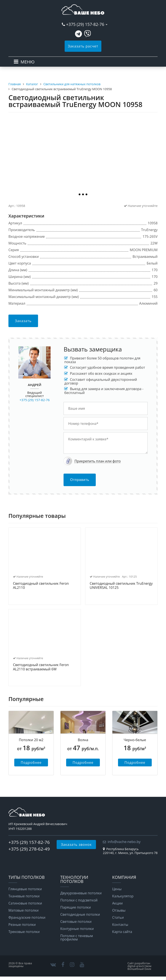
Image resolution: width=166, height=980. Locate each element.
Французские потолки (27, 917)
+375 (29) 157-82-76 (85, 24)
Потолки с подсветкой (79, 900)
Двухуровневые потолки (81, 893)
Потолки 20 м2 (31, 740)
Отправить (80, 480)
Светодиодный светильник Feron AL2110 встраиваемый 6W (41, 667)
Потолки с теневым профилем (77, 937)
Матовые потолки (23, 910)
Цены (117, 889)
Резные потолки (22, 925)
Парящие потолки (76, 907)
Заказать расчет (83, 46)
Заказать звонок (76, 845)
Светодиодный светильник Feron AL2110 (41, 586)
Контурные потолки (77, 929)
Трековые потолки (24, 932)
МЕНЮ (28, 62)
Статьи (118, 917)
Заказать (23, 321)
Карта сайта (122, 932)
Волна (83, 740)
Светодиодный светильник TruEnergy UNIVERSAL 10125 (121, 586)
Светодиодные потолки (80, 914)
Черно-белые (135, 740)
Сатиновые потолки (25, 903)
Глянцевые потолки (25, 889)
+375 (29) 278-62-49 (29, 849)
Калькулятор (123, 896)
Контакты (120, 925)
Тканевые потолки (24, 896)
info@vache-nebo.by (124, 842)
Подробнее (31, 763)
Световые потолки (76, 922)
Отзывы (119, 910)
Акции (117, 903)
